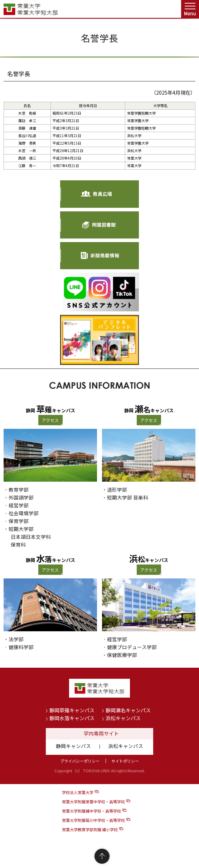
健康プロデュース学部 (132, 647)
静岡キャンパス (73, 746)
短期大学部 (21, 529)
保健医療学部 (122, 655)
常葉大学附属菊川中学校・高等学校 (93, 820)
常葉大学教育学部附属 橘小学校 (90, 829)
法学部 (16, 639)
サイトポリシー (125, 761)
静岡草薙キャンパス (72, 710)
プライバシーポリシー (80, 761)
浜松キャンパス (123, 718)
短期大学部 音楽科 (128, 497)
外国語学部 (21, 497)
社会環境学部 (24, 513)
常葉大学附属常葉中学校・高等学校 (93, 802)
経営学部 (19, 505)
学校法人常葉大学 (78, 792)
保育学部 (19, 521)
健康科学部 (21, 647)
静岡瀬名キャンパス (128, 710)
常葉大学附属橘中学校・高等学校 (91, 811)
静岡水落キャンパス (72, 718)
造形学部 (117, 490)
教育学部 (19, 490)
